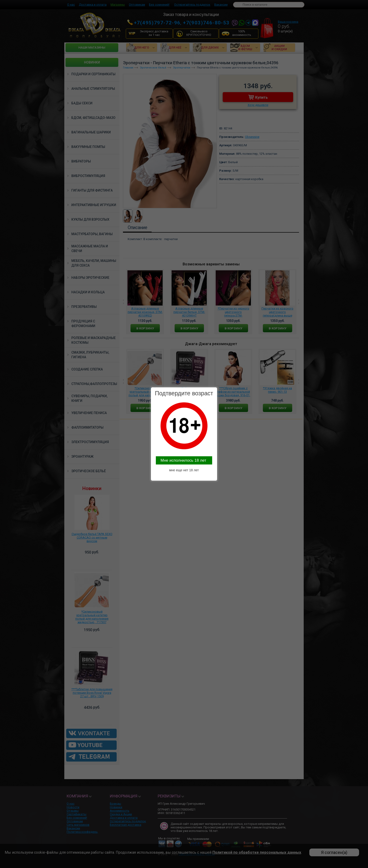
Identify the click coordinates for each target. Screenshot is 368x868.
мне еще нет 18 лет (184, 470)
